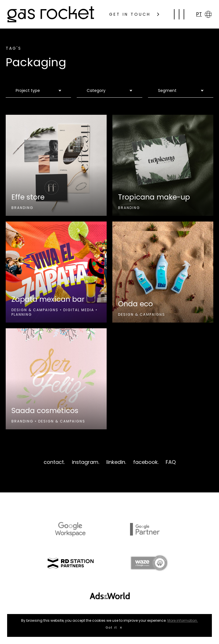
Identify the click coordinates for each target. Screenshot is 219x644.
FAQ (171, 462)
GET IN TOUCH (134, 14)
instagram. (86, 462)
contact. (54, 462)
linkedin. (116, 462)
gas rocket (51, 14)
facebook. (146, 462)
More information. (183, 620)
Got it (114, 628)
